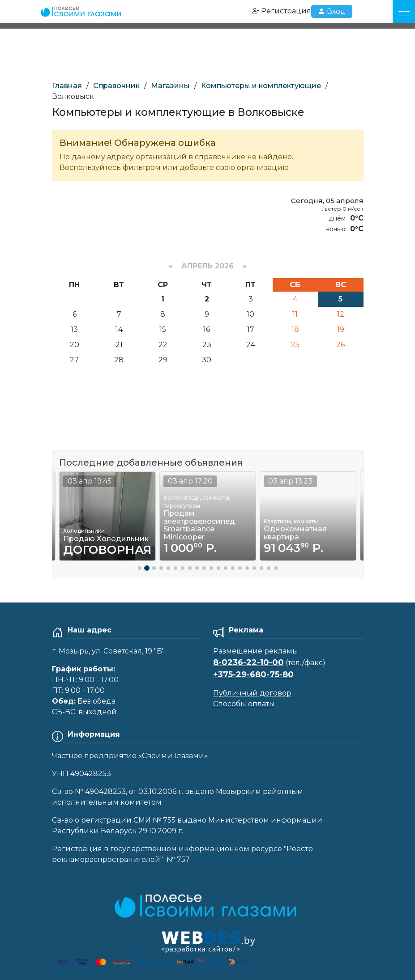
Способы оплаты (244, 704)
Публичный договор (252, 693)
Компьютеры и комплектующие (261, 86)
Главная (67, 86)
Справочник (116, 86)
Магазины (170, 86)
